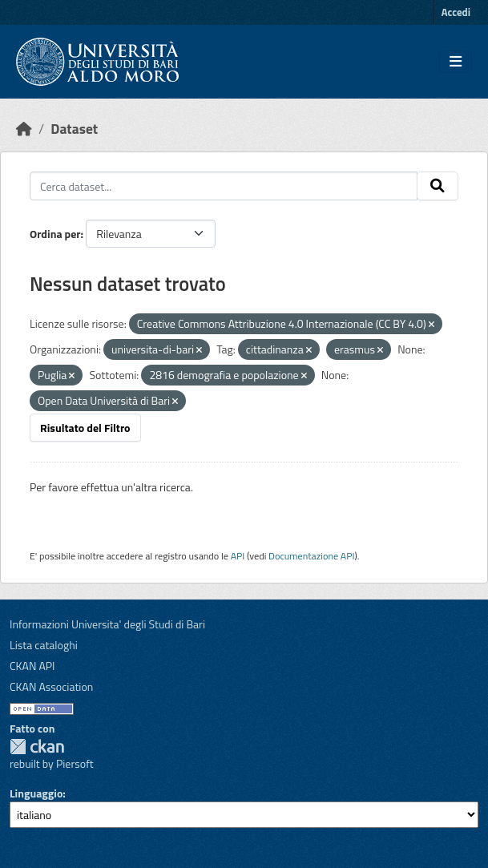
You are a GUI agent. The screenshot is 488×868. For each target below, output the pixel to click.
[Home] (24, 129)
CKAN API (32, 666)
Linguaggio (36, 793)
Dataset (74, 129)
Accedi (456, 12)
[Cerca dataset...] (224, 186)
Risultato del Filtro (85, 428)
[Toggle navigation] (456, 62)
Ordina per (55, 234)
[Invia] (438, 186)
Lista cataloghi (44, 645)
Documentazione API (311, 556)
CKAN (37, 747)
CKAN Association (51, 686)
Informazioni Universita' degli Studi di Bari (107, 624)
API (238, 556)
